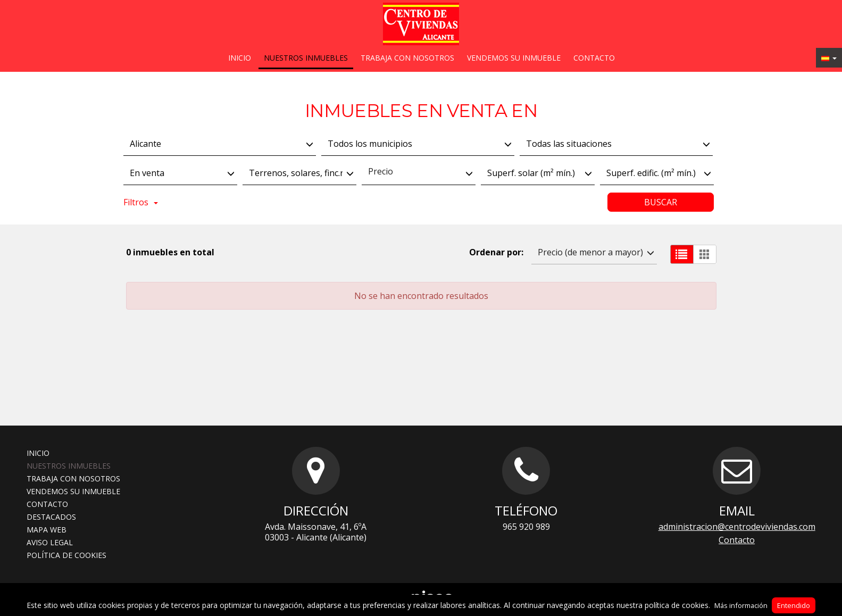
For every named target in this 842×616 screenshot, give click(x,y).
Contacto (594, 58)
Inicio (240, 58)
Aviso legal (50, 542)
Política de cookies (66, 555)
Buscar (661, 202)
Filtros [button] (141, 202)
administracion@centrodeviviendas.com (737, 527)
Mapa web (47, 530)
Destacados (51, 517)
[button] (829, 58)
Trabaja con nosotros (407, 58)
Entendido (794, 605)
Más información (741, 605)
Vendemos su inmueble (514, 58)
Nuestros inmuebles (306, 58)
